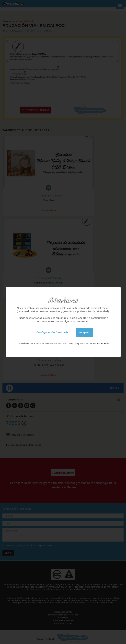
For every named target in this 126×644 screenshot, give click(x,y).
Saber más (103, 344)
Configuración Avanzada (52, 332)
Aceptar (84, 332)
